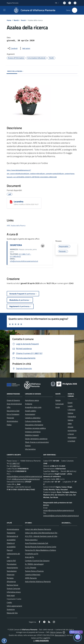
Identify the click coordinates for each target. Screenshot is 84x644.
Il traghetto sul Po (32, 554)
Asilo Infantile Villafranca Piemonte (38, 581)
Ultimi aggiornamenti (14, 606)
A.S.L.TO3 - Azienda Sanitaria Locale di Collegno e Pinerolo (46, 536)
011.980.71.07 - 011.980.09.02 (21, 255)
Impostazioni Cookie (14, 599)
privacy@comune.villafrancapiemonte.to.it (59, 510)
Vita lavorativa (30, 449)
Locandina (19, 202)
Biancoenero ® (60, 635)
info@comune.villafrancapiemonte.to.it (24, 261)
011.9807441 (15, 466)
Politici (9, 425)
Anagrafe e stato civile (33, 407)
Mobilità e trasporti (32, 435)
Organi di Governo (13, 400)
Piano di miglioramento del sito (13, 554)
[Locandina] (11, 202)
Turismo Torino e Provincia (34, 571)
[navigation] (4, 10)
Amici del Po (29, 557)
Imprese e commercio (33, 432)
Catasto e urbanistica (33, 418)
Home (9, 20)
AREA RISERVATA (41, 641)
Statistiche (11, 609)
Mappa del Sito (12, 613)
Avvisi (23, 20)
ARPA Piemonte (31, 578)
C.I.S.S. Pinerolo (31, 568)
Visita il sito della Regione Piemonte (38, 529)
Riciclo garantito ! (31, 540)
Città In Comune (56, 632)
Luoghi (70, 406)
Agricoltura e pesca (32, 400)
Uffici (9, 407)
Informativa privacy (14, 592)
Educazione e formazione (34, 425)
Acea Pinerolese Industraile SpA (37, 543)
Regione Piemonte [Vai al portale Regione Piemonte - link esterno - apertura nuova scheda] (13, 3)
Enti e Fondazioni (13, 414)
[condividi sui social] (12, 48)
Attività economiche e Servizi (72, 430)
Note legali (11, 595)
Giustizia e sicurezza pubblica (35, 428)
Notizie (58, 400)
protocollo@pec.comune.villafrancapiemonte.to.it (24, 476)
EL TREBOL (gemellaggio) (34, 564)
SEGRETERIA (16, 245)
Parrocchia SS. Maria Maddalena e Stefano (40, 550)
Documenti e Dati (13, 411)
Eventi (70, 403)
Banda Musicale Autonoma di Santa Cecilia (41, 547)
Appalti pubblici (31, 411)
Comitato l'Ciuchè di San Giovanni (37, 561)
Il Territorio (71, 410)
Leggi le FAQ (11, 561)
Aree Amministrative (14, 404)
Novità (16, 20)
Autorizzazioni (30, 414)
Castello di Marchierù (33, 575)
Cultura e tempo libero (33, 421)
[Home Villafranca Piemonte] (34, 10)
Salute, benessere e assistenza (36, 439)
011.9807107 (15, 463)
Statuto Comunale (13, 588)
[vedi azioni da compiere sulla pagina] (24, 48)
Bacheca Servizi (12, 585)
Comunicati (59, 404)
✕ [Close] (81, 632)
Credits (9, 602)
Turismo (28, 446)
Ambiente (29, 404)
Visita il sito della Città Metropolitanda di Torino (42, 533)
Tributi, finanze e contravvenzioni (37, 442)
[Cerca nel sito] (75, 10)
